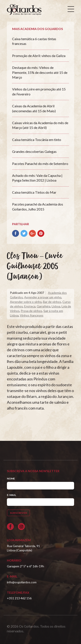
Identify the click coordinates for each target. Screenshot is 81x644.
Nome (11, 479)
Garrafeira (44, 306)
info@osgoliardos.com (22, 582)
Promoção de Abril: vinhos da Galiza (39, 56)
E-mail (11, 495)
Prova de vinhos (31, 311)
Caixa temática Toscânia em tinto (37, 140)
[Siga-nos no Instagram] (21, 527)
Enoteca (30, 306)
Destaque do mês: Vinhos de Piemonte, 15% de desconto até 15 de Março (40, 72)
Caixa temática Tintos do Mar (34, 192)
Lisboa (56, 306)
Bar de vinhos (52, 302)
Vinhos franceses (32, 315)
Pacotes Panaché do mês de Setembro (40, 164)
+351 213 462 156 (19, 598)
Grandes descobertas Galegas (34, 151)
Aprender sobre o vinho (26, 302)
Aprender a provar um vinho (43, 297)
